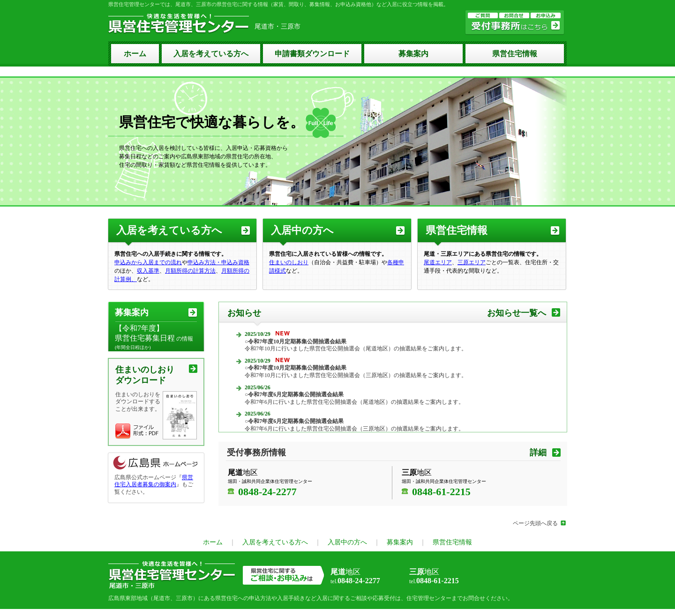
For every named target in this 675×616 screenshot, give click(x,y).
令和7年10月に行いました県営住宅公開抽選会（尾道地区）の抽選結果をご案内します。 (356, 345)
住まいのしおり (289, 262)
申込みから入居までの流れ (148, 262)
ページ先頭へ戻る (535, 523)
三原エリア (472, 262)
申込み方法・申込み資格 (218, 262)
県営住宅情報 (515, 54)
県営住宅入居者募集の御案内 (154, 481)
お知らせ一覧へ (517, 313)
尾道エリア (438, 262)
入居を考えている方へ (211, 54)
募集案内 (413, 54)
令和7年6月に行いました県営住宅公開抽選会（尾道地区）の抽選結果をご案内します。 (354, 398)
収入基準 (148, 271)
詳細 (538, 453)
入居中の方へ (302, 230)
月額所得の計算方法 (190, 271)
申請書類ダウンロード (312, 54)
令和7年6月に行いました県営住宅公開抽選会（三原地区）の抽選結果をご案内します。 (354, 425)
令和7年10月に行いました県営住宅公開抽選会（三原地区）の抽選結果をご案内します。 (356, 371)
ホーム (135, 54)
